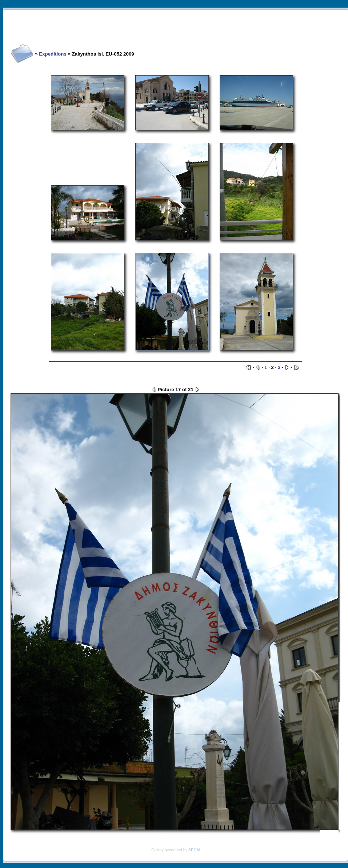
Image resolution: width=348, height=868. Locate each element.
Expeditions (53, 54)
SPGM (194, 850)
